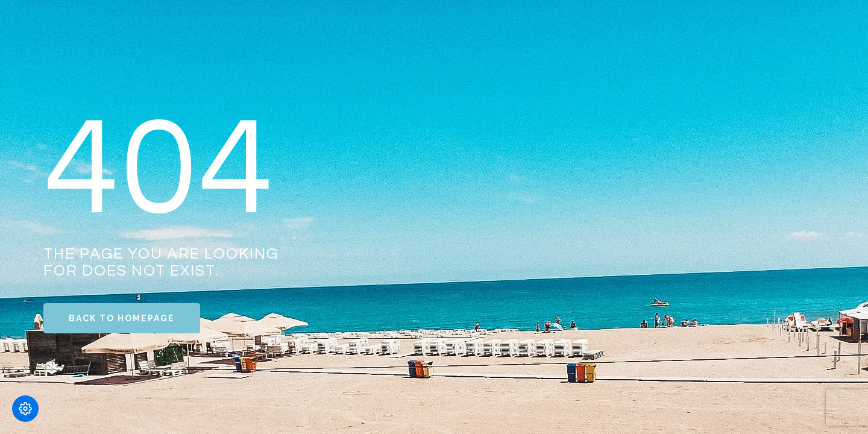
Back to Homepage (122, 318)
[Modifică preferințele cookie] (25, 409)
